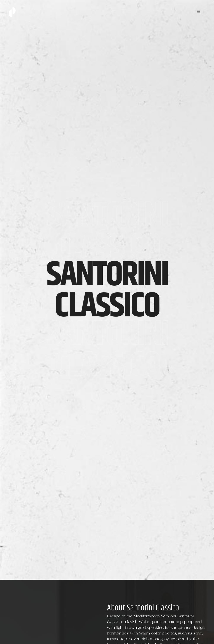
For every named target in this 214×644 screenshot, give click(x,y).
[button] (199, 12)
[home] (12, 12)
